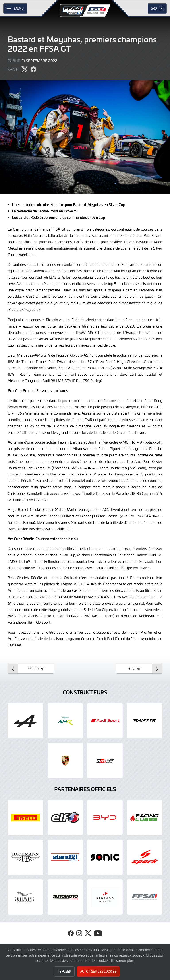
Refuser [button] (64, 971)
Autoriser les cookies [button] (98, 971)
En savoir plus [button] (122, 960)
